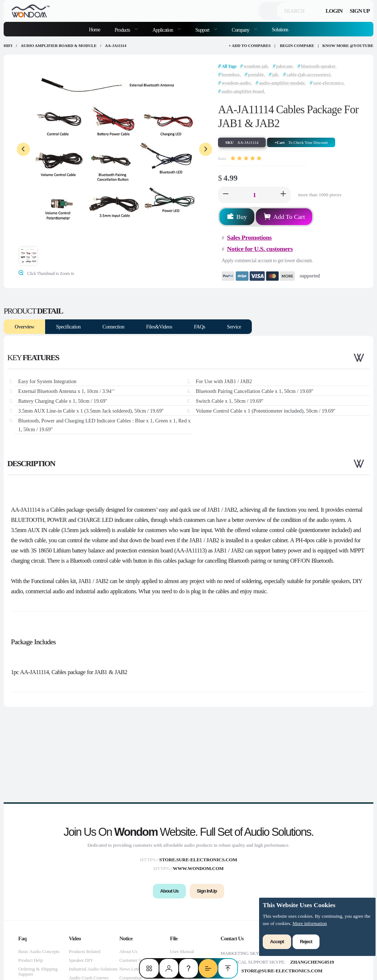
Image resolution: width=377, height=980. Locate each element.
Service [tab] (234, 327)
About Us (128, 951)
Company (241, 30)
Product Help (31, 960)
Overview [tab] (24, 327)
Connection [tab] (114, 327)
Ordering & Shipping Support (38, 971)
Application (163, 30)
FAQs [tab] (200, 327)
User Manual (182, 951)
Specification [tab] (68, 327)
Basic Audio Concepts (39, 951)
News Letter (131, 969)
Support (203, 30)
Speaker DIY (81, 960)
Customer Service (136, 960)
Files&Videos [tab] (159, 327)
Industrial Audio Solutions (93, 969)
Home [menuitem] (94, 29)
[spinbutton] (254, 195)
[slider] (246, 158)
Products (123, 30)
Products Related (85, 951)
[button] (226, 195)
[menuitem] (126, 29)
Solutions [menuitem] (280, 29)
